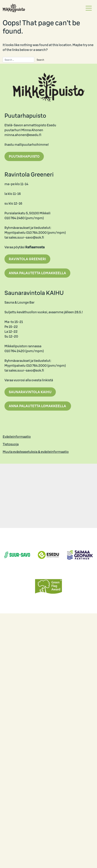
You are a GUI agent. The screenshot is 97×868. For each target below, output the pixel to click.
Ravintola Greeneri (27, 259)
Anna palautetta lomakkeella (37, 273)
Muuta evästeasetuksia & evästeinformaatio (36, 452)
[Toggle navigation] (89, 8)
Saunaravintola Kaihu (30, 392)
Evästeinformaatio (17, 437)
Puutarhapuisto (24, 156)
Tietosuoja (11, 444)
